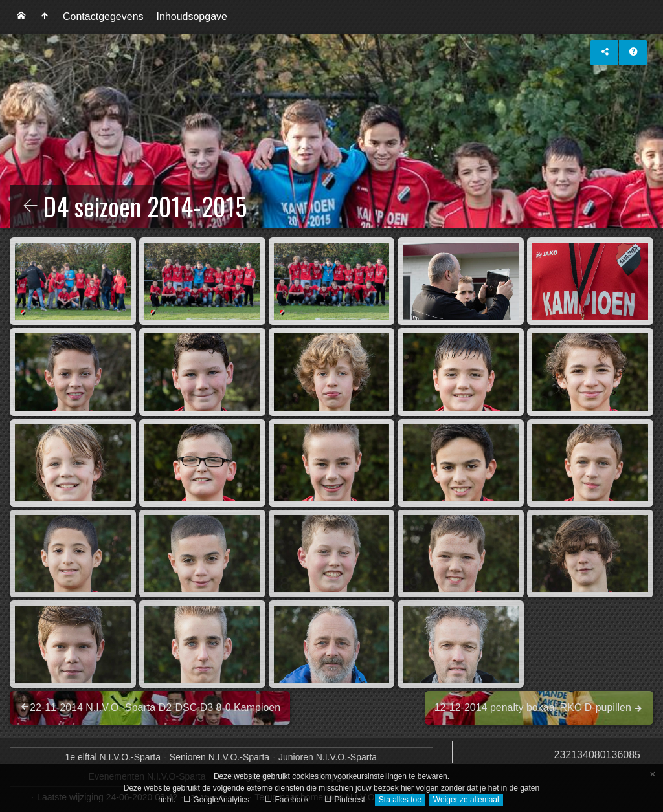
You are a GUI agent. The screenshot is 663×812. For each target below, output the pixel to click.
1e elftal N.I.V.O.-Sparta (113, 757)
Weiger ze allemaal (466, 800)
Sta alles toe (400, 800)
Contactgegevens (103, 16)
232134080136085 (597, 755)
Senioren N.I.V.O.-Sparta (219, 757)
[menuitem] (21, 17)
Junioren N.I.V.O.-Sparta (328, 757)
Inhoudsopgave (192, 16)
